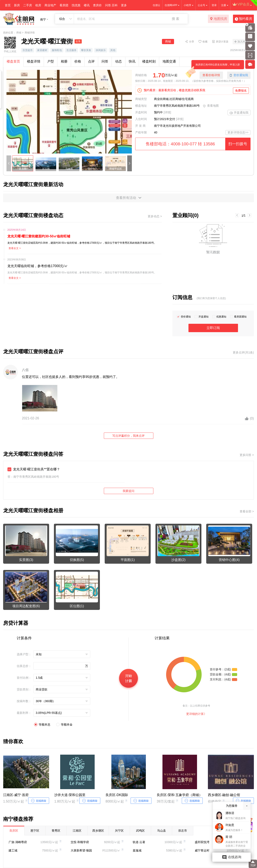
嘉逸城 (137, 850)
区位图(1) (77, 606)
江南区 (77, 831)
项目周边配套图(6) (26, 606)
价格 (78, 61)
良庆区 (14, 831)
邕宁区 (35, 831)
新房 (17, 5)
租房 (38, 5)
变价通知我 (239, 75)
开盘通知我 (239, 113)
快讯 (132, 61)
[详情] (167, 112)
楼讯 (87, 5)
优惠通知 (221, 317)
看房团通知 (240, 317)
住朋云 (156, 5)
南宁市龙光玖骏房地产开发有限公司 (177, 126)
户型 (51, 61)
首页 (8, 5)
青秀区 (56, 831)
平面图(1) (128, 560)
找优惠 (76, 5)
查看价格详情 (211, 75)
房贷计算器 (222, 41)
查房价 (97, 5)
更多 (124, 5)
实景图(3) (26, 560)
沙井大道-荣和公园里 (70, 795)
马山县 (162, 831)
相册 (64, 61)
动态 (118, 61)
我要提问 (128, 491)
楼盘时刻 (149, 61)
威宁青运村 (202, 850)
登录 (214, 5)
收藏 (205, 41)
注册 (224, 5)
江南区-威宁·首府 (16, 795)
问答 (105, 61)
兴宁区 (119, 831)
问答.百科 (111, 5)
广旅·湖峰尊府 (18, 842)
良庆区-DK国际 (117, 795)
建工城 (13, 850)
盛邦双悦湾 (202, 842)
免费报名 (241, 91)
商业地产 (50, 5)
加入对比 (243, 42)
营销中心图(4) (229, 560)
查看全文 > (15, 248)
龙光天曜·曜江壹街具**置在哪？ (34, 469)
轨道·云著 (139, 842)
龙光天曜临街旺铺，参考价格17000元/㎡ (38, 266)
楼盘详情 (34, 61)
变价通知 (186, 317)
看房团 (64, 5)
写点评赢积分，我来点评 (128, 436)
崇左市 (183, 831)
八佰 (25, 370)
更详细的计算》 (196, 714)
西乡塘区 (98, 831)
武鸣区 (140, 831)
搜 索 (176, 19)
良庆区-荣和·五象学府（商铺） (179, 795)
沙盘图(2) (178, 560)
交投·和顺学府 (80, 842)
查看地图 (211, 106)
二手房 (28, 5)
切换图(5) (77, 560)
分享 (192, 41)
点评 (91, 61)
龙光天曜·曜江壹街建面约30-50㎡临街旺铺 (39, 236)
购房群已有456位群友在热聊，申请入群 (216, 66)
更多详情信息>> (238, 132)
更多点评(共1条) (243, 352)
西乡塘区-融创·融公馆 (224, 795)
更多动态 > (155, 216)
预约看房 (244, 19)
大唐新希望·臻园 (81, 850)
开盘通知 (204, 317)
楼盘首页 (13, 61)
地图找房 (218, 19)
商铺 (19, 33)
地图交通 (169, 61)
